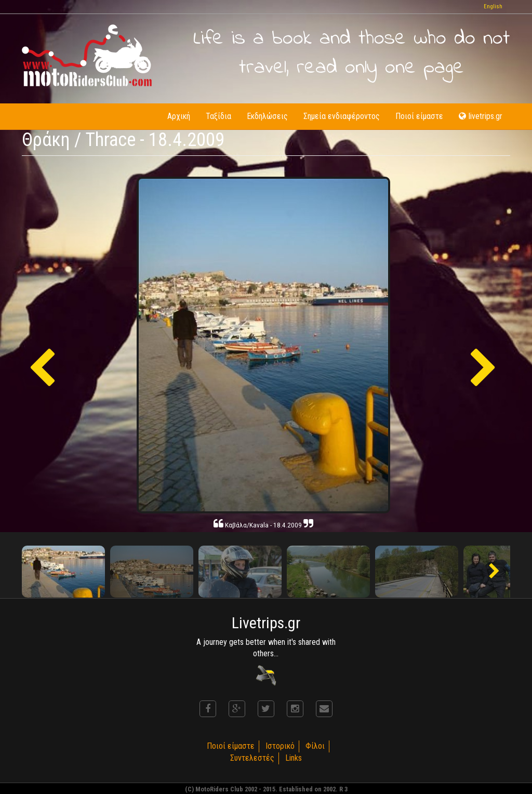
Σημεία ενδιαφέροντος (342, 116)
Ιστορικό (280, 746)
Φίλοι (315, 746)
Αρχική (179, 116)
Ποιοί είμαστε (419, 116)
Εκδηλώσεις (267, 116)
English (493, 6)
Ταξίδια (218, 116)
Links (294, 758)
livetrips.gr (481, 116)
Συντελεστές (252, 758)
